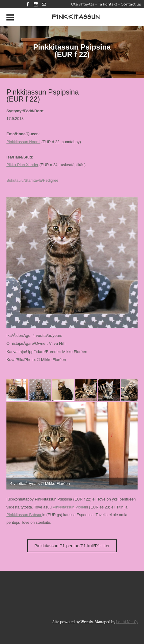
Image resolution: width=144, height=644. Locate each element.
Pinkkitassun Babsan (24, 515)
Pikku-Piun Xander (22, 165)
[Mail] (44, 4)
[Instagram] (36, 4)
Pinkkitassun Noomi (23, 142)
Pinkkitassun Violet (69, 507)
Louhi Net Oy (127, 622)
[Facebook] (28, 4)
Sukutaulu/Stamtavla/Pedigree (32, 181)
